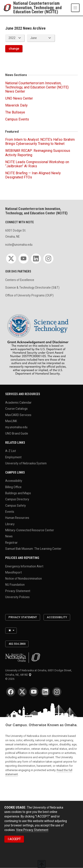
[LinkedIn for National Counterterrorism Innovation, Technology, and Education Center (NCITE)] (36, 259)
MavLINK (11, 421)
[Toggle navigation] (75, 8)
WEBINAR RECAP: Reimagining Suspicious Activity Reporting (38, 153)
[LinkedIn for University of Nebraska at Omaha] (45, 692)
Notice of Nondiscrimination (24, 579)
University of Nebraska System (26, 463)
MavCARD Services (18, 415)
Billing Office (13, 487)
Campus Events (17, 119)
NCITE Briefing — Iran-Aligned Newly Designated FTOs (33, 175)
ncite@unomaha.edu (19, 245)
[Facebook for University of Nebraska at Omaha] (11, 692)
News (9, 536)
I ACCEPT (14, 839)
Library (10, 524)
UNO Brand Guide (17, 433)
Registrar (11, 542)
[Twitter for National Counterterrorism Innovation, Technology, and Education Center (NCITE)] (11, 259)
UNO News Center (19, 98)
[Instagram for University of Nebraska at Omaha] (57, 692)
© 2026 (10, 679)
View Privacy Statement (32, 830)
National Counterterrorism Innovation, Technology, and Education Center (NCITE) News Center (37, 87)
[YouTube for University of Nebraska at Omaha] (34, 692)
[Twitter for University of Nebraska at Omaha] (22, 692)
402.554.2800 (17, 644)
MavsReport (14, 572)
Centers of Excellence (20, 280)
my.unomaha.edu (16, 427)
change (14, 49)
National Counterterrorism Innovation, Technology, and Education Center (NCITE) (37, 8)
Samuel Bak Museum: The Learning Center (33, 549)
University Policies (17, 597)
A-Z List (11, 451)
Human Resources (17, 518)
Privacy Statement (18, 591)
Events (10, 512)
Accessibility (14, 481)
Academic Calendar (18, 403)
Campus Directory (17, 499)
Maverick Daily (16, 105)
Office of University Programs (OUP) (29, 295)
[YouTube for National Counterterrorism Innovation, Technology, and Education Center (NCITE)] (24, 259)
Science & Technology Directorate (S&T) (32, 288)
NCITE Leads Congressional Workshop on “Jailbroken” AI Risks (37, 164)
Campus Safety (16, 505)
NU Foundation (15, 585)
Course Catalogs (16, 409)
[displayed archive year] (15, 38)
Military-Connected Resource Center (30, 530)
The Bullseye (15, 112)
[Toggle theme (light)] (11, 631)
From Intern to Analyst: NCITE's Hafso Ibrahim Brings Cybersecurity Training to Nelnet (40, 142)
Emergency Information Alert (24, 566)
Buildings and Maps (18, 493)
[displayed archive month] (41, 38)
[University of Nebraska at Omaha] (8, 8)
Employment (13, 457)
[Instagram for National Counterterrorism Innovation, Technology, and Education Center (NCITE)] (48, 259)
